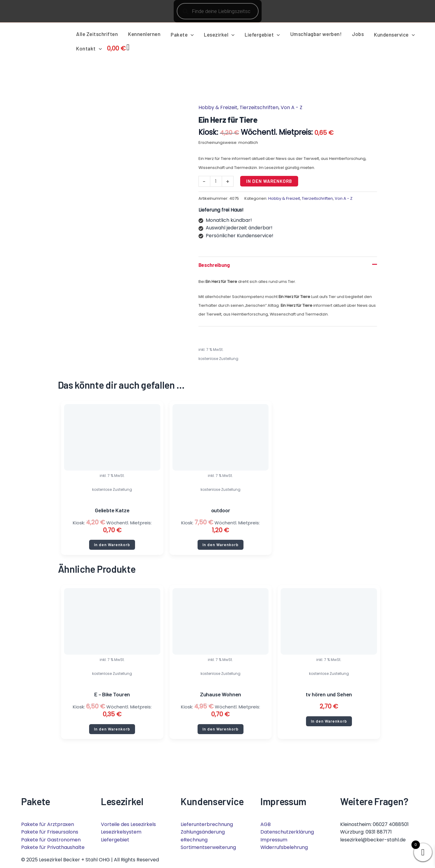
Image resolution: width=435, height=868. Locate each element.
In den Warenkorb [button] (112, 547)
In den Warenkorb (270, 181)
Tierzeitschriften (259, 107)
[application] (191, 34)
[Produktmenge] (216, 181)
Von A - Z (292, 107)
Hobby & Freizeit (218, 107)
